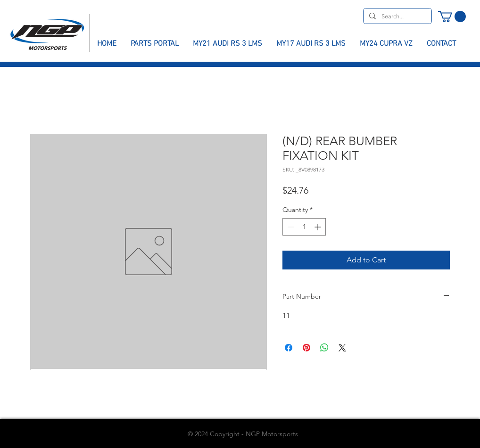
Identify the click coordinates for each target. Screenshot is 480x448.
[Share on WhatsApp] (324, 348)
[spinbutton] (304, 227)
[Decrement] (290, 227)
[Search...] (397, 16)
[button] (452, 16)
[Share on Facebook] (289, 348)
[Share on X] (342, 348)
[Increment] (319, 227)
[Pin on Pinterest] (306, 348)
